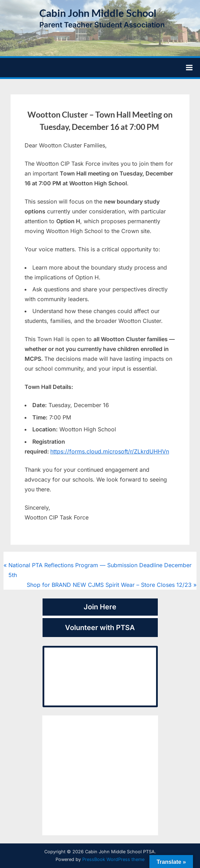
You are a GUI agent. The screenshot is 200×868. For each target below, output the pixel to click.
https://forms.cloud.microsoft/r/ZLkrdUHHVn (110, 451)
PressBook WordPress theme (113, 859)
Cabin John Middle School (98, 13)
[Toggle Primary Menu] (189, 68)
